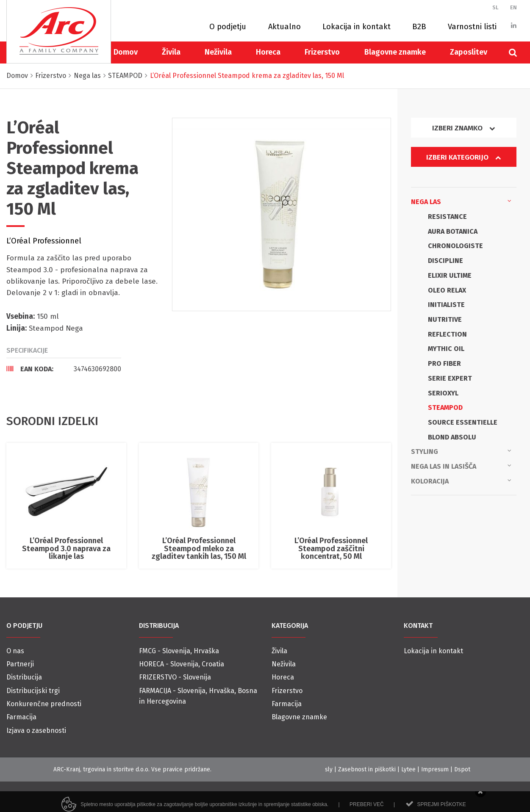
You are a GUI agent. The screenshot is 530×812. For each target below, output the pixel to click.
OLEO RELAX (447, 290)
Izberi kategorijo (463, 157)
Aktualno (284, 27)
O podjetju (228, 27)
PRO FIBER (444, 363)
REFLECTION (447, 334)
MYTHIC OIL (446, 349)
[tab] (64, 369)
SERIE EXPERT (450, 378)
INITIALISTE (446, 305)
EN (513, 7)
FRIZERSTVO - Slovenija (175, 677)
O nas (15, 651)
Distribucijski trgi (33, 691)
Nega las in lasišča (461, 466)
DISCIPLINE (445, 261)
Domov (126, 52)
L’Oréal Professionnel (44, 241)
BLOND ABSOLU (452, 437)
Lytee (408, 769)
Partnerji (20, 664)
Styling (461, 451)
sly (329, 769)
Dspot (462, 769)
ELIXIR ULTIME (450, 275)
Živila (171, 52)
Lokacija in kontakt (357, 27)
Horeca (268, 52)
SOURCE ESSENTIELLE (463, 422)
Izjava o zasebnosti (36, 731)
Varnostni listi (472, 27)
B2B (419, 27)
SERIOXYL (443, 393)
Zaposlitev (469, 52)
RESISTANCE (447, 217)
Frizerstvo (322, 52)
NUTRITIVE (445, 319)
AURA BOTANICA (453, 231)
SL (495, 7)
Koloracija (461, 481)
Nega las (461, 201)
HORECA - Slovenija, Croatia (182, 664)
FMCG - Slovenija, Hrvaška (179, 651)
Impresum (435, 769)
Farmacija (21, 717)
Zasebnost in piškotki (367, 769)
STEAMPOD (445, 407)
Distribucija (24, 677)
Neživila (218, 52)
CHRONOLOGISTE (455, 246)
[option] (282, 214)
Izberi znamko (463, 128)
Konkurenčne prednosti (44, 704)
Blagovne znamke (395, 52)
